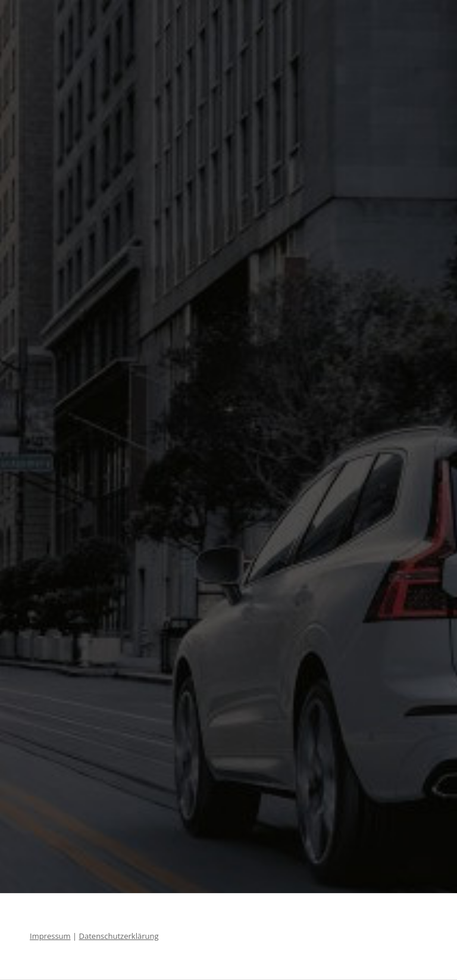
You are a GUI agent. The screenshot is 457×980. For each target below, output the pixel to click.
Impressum (50, 936)
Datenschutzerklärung (119, 936)
